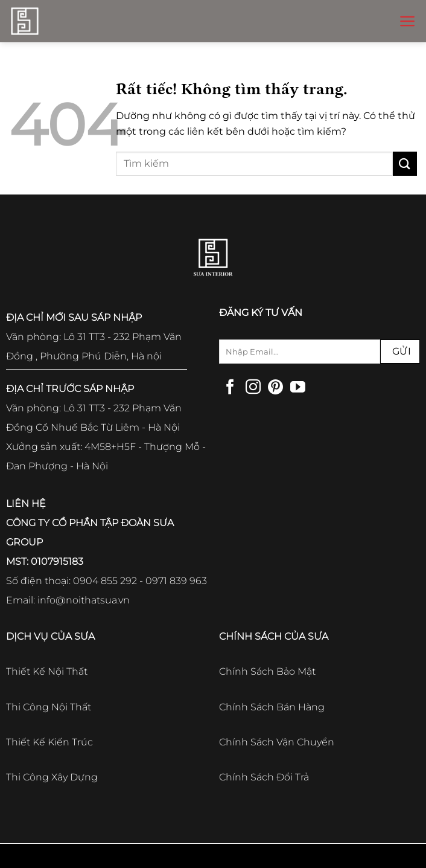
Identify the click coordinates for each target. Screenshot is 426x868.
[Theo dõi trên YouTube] (298, 388)
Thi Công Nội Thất (49, 707)
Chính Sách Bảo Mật (267, 671)
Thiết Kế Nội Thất (47, 671)
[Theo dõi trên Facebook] (230, 388)
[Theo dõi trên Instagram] (253, 388)
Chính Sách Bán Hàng (272, 707)
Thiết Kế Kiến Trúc (49, 742)
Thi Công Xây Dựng (52, 777)
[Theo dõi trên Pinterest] (275, 388)
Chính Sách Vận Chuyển (277, 742)
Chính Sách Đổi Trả (264, 777)
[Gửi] (405, 163)
